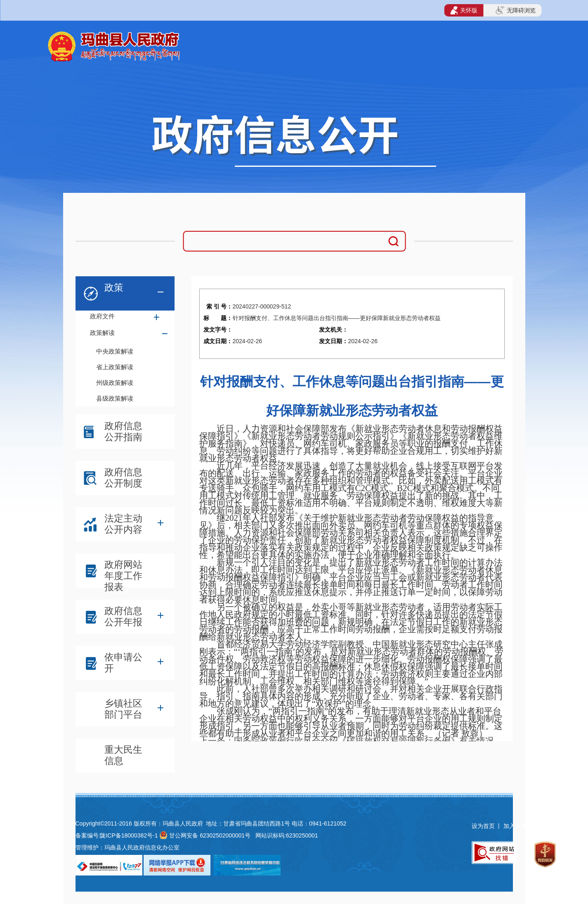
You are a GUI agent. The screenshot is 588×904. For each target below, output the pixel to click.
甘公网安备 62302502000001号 (210, 835)
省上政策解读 (115, 367)
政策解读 (102, 333)
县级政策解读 (115, 398)
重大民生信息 (123, 755)
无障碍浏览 (515, 10)
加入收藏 (516, 826)
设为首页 (483, 826)
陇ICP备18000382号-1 (129, 835)
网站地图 (547, 826)
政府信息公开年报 (123, 616)
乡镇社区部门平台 (123, 709)
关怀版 (464, 10)
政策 (114, 287)
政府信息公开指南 (123, 431)
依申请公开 (123, 663)
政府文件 (102, 316)
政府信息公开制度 (123, 478)
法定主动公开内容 (123, 524)
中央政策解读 (115, 351)
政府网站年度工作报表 (123, 572)
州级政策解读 (115, 383)
